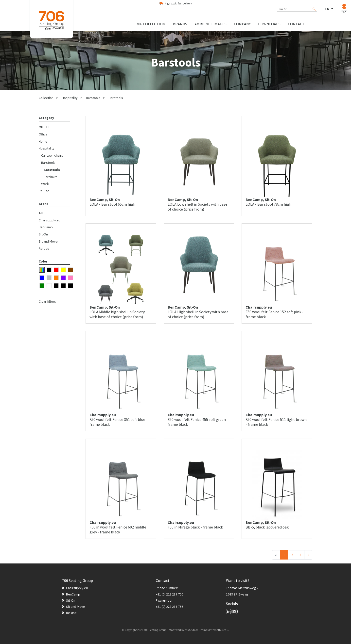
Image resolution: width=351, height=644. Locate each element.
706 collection (151, 24)
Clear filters (47, 301)
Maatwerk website (180, 630)
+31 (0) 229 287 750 (169, 594)
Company (242, 24)
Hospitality (70, 98)
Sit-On (43, 234)
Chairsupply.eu (50, 220)
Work (45, 184)
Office (43, 134)
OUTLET (44, 127)
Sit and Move (48, 241)
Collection (46, 98)
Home (43, 141)
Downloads (269, 24)
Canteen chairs (52, 155)
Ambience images (211, 24)
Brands (180, 24)
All (41, 213)
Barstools (93, 98)
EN (327, 9)
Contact (296, 24)
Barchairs (51, 177)
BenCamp (46, 227)
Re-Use (44, 191)
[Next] (308, 555)
